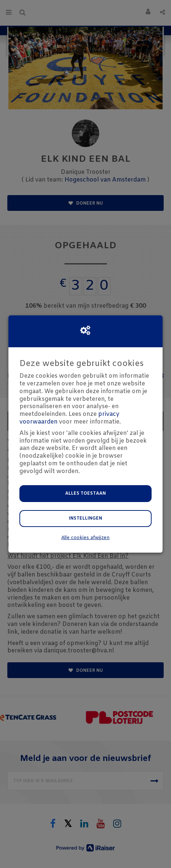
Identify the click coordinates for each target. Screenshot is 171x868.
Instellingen (85, 519)
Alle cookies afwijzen (85, 538)
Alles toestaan (85, 494)
